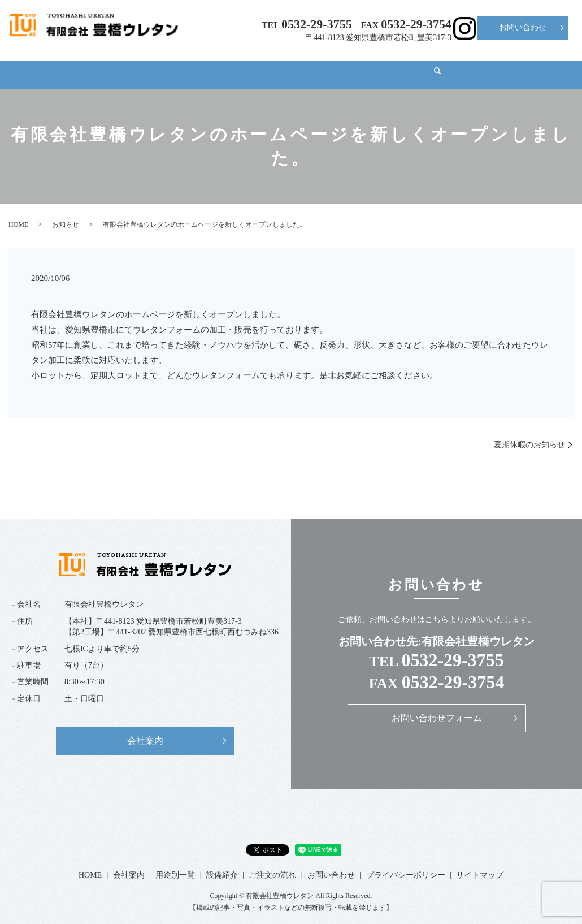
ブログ (460, 65)
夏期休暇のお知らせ (529, 434)
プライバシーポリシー (406, 864)
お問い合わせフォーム (437, 707)
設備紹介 (303, 65)
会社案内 (149, 65)
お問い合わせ (523, 27)
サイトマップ (480, 864)
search (513, 66)
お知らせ (66, 214)
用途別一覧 (226, 65)
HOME (81, 65)
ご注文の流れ (383, 65)
